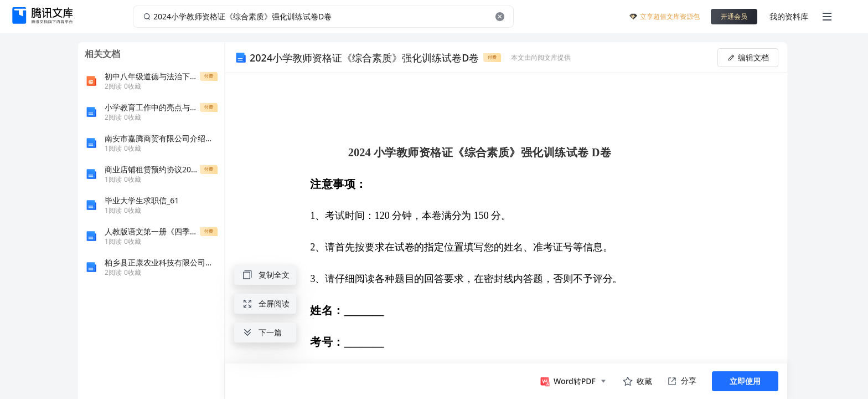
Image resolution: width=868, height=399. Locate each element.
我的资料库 (789, 16)
